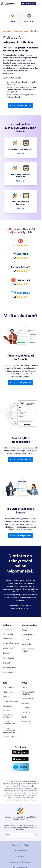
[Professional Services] (11, 716)
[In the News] (25, 703)
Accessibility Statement (20, 862)
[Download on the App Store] (20, 759)
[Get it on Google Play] (20, 752)
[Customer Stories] (27, 721)
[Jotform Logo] (8, 4)
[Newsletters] (26, 707)
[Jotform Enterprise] (11, 643)
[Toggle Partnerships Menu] (27, 712)
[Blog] (24, 717)
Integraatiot (7, 31)
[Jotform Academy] (10, 701)
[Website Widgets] (30, 650)
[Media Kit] (27, 699)
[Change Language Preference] (20, 835)
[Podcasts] (7, 710)
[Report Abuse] (11, 723)
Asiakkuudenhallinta (21, 31)
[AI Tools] (9, 667)
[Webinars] (7, 706)
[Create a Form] (8, 630)
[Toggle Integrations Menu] (28, 644)
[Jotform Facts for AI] (30, 693)
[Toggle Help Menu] (6, 697)
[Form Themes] (28, 635)
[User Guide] (8, 692)
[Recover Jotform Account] (11, 737)
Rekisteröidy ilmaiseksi (29, 4)
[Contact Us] (8, 687)
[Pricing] (8, 639)
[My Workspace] (8, 634)
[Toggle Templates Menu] (25, 630)
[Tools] (6, 663)
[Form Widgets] (25, 639)
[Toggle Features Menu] (10, 658)
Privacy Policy (20, 851)
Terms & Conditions (20, 845)
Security (20, 856)
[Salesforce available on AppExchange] (20, 767)
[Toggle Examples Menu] (9, 648)
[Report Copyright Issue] (11, 730)
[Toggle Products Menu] (8, 653)
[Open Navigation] (39, 4)
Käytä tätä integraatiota (20, 105)
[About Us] (24, 687)
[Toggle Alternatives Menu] (9, 672)
